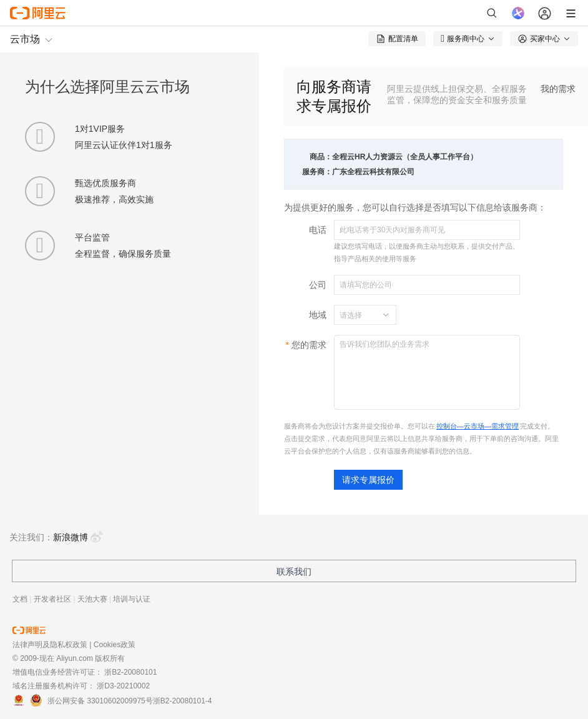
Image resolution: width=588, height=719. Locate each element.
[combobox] (358, 315)
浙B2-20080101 (130, 672)
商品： (321, 157)
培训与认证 (132, 599)
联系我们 (294, 572)
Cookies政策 (115, 645)
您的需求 (309, 345)
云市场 (25, 39)
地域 (318, 315)
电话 (318, 230)
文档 (20, 599)
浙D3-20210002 (123, 686)
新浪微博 (78, 537)
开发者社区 (52, 599)
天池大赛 (92, 599)
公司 (318, 285)
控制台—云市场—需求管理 (478, 426)
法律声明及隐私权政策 (50, 645)
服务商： (317, 172)
